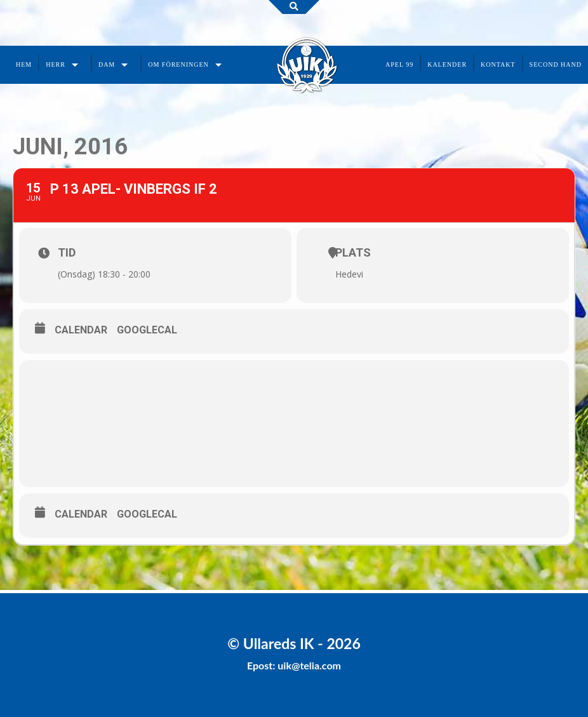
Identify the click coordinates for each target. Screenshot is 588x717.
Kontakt (498, 64)
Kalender (447, 64)
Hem (24, 64)
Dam (107, 64)
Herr (56, 64)
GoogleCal (147, 330)
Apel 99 (399, 64)
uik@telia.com (309, 665)
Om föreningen (178, 64)
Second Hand (556, 64)
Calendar (81, 330)
